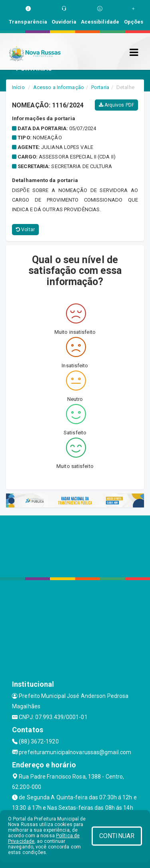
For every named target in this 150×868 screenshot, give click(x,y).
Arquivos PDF (116, 105)
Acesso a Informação (59, 87)
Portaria (100, 87)
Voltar (25, 230)
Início (18, 87)
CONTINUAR (117, 836)
